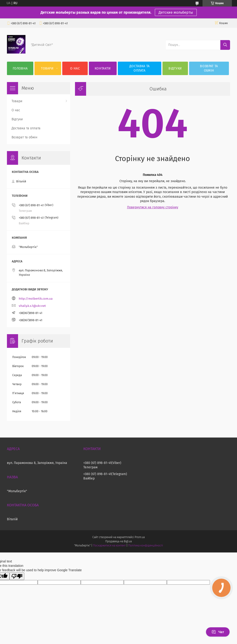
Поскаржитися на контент (109, 546)
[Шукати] (225, 45)
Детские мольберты (176, 12)
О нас (75, 68)
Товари (47, 68)
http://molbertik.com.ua (36, 299)
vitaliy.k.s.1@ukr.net (32, 306)
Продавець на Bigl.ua (118, 541)
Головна (20, 68)
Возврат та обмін (209, 68)
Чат (218, 632)
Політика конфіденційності (146, 546)
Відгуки (175, 68)
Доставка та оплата (139, 68)
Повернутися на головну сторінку (153, 207)
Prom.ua (140, 537)
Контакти (103, 68)
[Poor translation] (17, 576)
